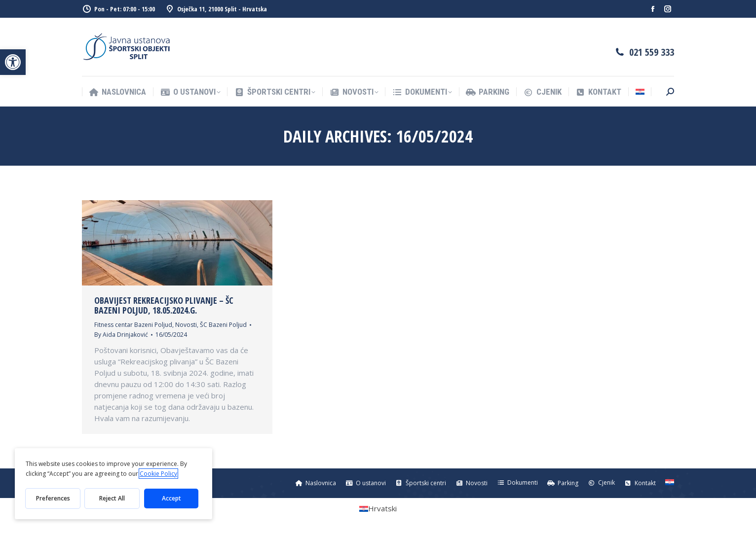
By (121, 335)
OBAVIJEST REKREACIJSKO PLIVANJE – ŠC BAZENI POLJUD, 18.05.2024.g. (164, 305)
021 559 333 (652, 52)
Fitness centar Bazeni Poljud (133, 325)
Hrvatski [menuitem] (382, 508)
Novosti (186, 325)
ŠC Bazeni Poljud (223, 325)
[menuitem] (640, 92)
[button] (13, 62)
